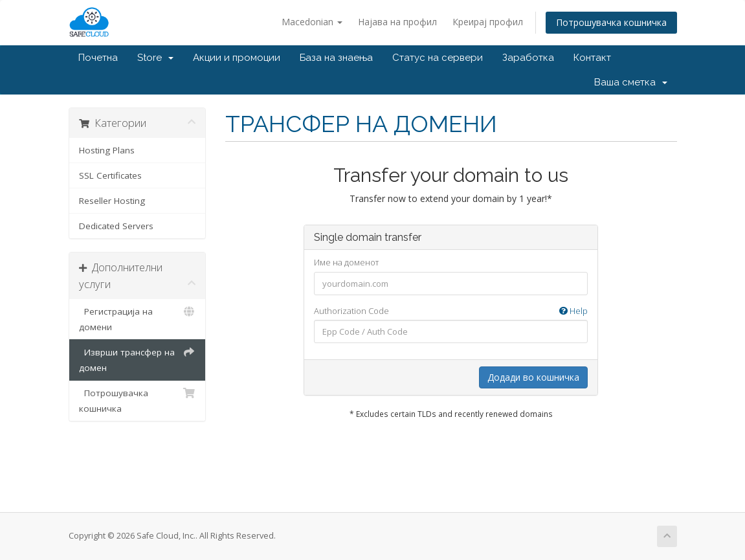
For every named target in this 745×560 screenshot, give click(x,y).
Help (573, 311)
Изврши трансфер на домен (138, 359)
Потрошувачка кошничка (611, 22)
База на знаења (336, 58)
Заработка (528, 58)
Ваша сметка (631, 82)
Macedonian (312, 22)
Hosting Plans (107, 150)
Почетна (98, 58)
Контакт (592, 58)
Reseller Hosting (112, 201)
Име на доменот (346, 262)
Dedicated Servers (116, 226)
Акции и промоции (237, 58)
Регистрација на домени (138, 318)
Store (155, 58)
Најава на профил (397, 22)
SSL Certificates (110, 175)
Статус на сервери (438, 58)
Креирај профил (488, 22)
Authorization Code (451, 311)
